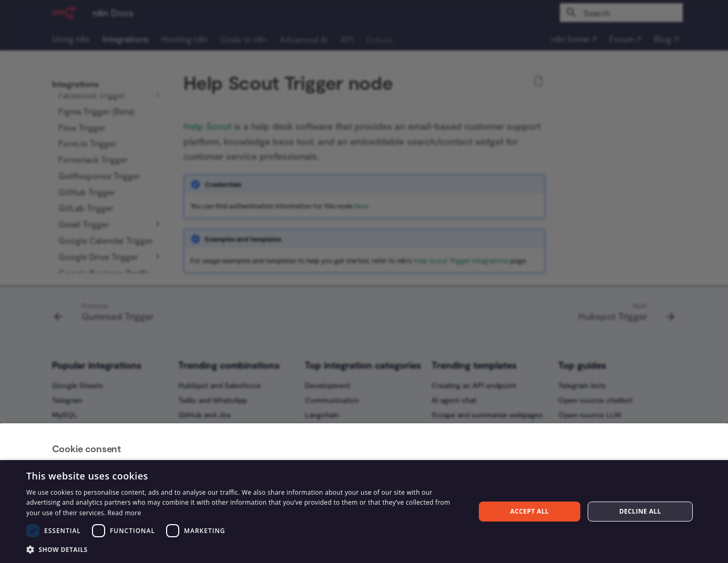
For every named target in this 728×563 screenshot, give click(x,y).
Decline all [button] (640, 511)
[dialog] (364, 512)
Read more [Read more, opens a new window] (125, 513)
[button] (244, 549)
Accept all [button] (530, 511)
